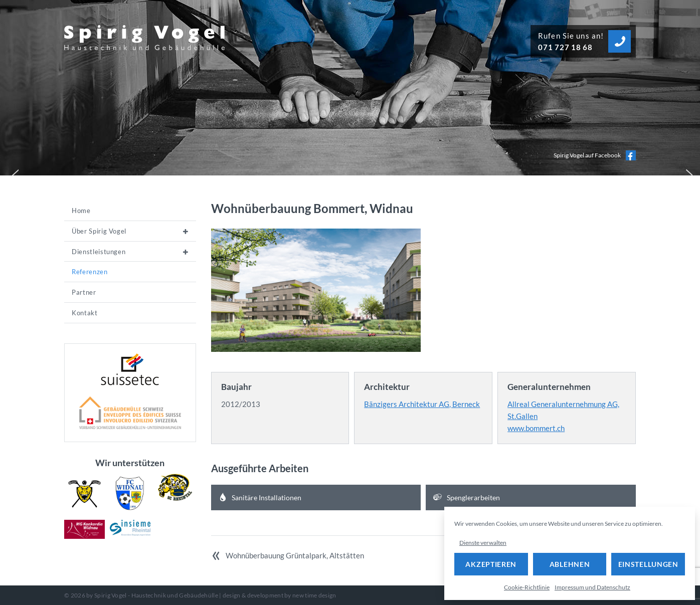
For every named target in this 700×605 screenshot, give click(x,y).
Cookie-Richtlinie (527, 587)
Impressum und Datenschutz (592, 587)
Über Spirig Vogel (99, 231)
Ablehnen (570, 564)
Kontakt (85, 313)
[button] (13, 173)
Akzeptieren (491, 564)
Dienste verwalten (483, 543)
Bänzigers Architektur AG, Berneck (422, 404)
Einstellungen (648, 564)
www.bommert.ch (536, 428)
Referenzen (90, 272)
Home (81, 211)
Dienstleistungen (99, 252)
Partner (84, 292)
